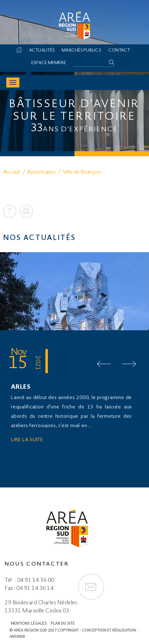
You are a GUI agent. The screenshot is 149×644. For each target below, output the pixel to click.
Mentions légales (29, 623)
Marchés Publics (82, 51)
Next (129, 364)
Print (26, 211)
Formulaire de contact (91, 587)
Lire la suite (27, 440)
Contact (119, 51)
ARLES (21, 387)
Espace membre (49, 63)
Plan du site (63, 623)
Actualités (42, 51)
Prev (104, 364)
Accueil (22, 51)
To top (10, 211)
